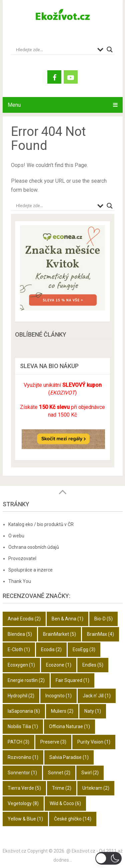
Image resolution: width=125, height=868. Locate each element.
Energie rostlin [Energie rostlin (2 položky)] (26, 680)
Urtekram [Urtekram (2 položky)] (96, 788)
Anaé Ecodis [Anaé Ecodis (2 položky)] (24, 619)
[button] (108, 858)
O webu (16, 536)
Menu (14, 105)
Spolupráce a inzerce (30, 570)
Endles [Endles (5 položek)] (93, 665)
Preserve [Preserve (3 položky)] (53, 742)
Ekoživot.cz (14, 851)
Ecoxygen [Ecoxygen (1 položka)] (21, 665)
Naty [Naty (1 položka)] (93, 711)
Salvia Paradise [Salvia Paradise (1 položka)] (69, 757)
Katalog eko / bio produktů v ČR (41, 524)
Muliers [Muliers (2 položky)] (62, 711)
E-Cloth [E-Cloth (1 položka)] (19, 649)
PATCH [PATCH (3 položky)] (18, 742)
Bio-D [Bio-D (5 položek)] (103, 619)
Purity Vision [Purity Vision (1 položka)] (94, 742)
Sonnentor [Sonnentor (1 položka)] (22, 773)
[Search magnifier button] (110, 50)
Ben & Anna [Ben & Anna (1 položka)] (67, 619)
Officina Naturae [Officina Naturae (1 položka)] (69, 726)
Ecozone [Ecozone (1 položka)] (59, 665)
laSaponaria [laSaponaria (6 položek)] (24, 711)
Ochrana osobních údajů (34, 547)
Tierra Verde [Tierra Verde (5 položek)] (24, 788)
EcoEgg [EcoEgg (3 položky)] (84, 649)
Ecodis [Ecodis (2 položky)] (51, 649)
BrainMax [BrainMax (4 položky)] (100, 634)
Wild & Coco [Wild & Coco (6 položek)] (65, 803)
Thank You (20, 581)
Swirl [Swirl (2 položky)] (90, 773)
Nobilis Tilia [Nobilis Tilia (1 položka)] (23, 726)
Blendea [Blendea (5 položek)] (20, 634)
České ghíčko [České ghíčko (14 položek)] (73, 819)
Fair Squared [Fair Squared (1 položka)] (72, 680)
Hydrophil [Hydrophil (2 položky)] (21, 696)
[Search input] (55, 50)
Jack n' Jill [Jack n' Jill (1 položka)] (97, 696)
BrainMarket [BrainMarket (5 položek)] (59, 634)
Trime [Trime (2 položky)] (62, 788)
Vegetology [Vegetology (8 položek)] (23, 803)
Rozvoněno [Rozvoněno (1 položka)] (23, 757)
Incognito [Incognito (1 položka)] (58, 696)
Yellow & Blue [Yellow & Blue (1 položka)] (25, 819)
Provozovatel (22, 558)
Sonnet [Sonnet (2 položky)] (59, 773)
